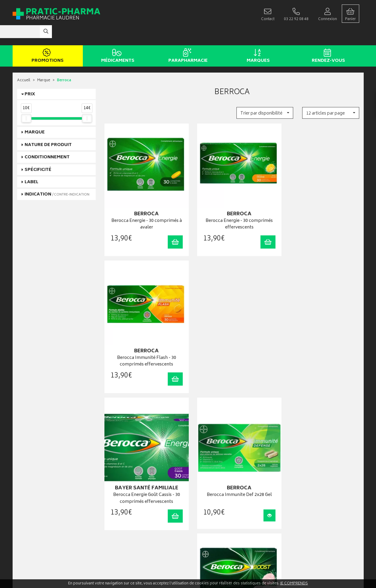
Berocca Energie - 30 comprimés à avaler (144, 201)
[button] (265, 95)
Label (32, 164)
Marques (257, 38)
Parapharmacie (187, 38)
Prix (30, 76)
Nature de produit (48, 127)
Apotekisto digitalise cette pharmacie (253, 570)
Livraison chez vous (296, 476)
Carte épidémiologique (124, 507)
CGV (108, 519)
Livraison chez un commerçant (305, 483)
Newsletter (114, 495)
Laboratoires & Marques (124, 476)
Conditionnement (47, 139)
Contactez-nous (30, 531)
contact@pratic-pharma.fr (38, 491)
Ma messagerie (205, 501)
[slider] (26, 100)
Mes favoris (202, 495)
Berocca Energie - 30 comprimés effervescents (232, 201)
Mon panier (202, 489)
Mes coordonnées (208, 476)
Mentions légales (119, 525)
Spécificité (38, 152)
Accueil (24, 63)
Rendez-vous (328, 38)
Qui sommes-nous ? (34, 519)
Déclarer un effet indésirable (127, 513)
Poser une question (33, 525)
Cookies (112, 537)
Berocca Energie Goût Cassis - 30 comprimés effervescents (144, 332)
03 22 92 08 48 (27, 484)
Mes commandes (207, 483)
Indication (57, 177)
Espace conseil (117, 489)
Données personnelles (123, 531)
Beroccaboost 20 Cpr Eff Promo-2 (320, 329)
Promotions (47, 38)
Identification (203, 470)
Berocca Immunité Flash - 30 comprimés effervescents (320, 201)
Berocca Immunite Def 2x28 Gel (232, 329)
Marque (44, 63)
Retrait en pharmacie (297, 470)
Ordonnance (115, 501)
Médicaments (117, 38)
